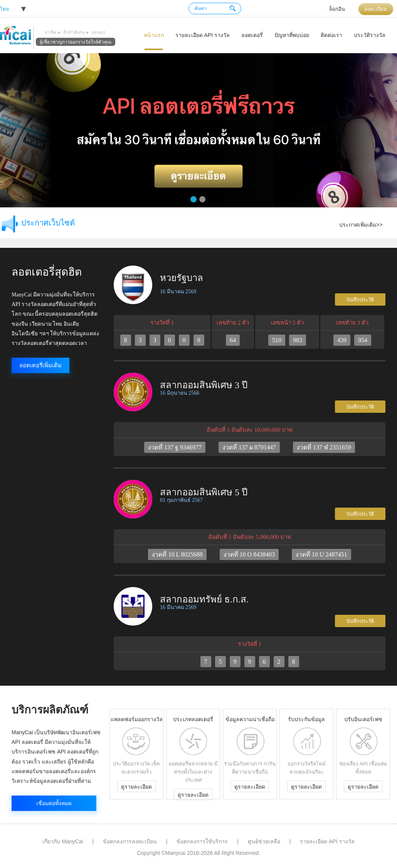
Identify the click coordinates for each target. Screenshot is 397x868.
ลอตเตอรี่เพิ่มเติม (40, 365)
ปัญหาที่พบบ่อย (292, 35)
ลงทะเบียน (376, 9)
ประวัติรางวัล (370, 35)
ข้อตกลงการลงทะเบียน (130, 841)
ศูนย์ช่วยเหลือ (264, 841)
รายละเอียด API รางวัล (203, 35)
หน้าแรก (154, 35)
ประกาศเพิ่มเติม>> (361, 225)
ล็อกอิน (337, 9)
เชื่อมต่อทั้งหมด (54, 803)
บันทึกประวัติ (360, 300)
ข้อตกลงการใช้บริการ (202, 841)
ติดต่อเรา (331, 35)
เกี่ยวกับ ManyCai (63, 841)
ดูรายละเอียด (136, 787)
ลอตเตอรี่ (252, 35)
